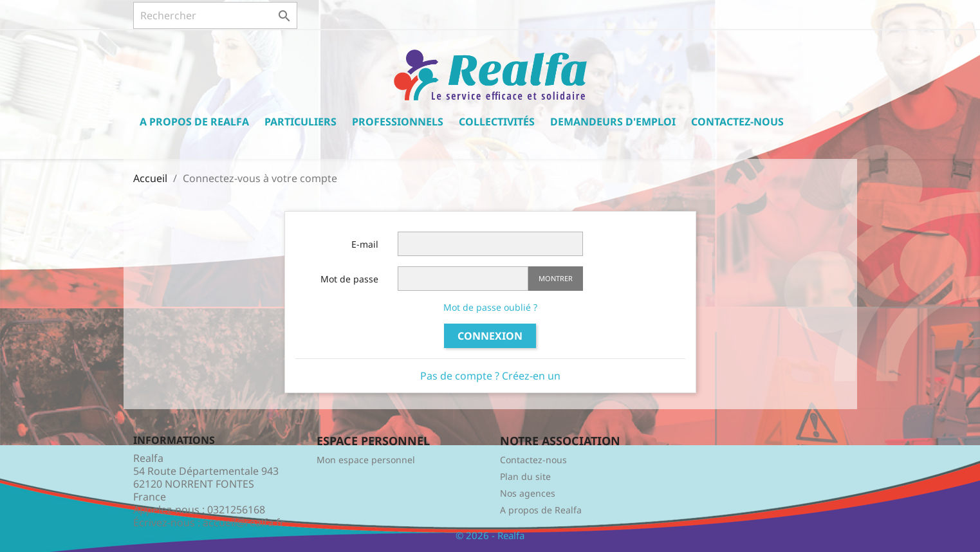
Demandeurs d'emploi (613, 122)
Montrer (556, 278)
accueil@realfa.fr (244, 522)
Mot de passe (349, 279)
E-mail (365, 244)
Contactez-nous (737, 122)
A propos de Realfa (194, 122)
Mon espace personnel (366, 460)
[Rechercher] (215, 15)
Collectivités (497, 122)
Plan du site (525, 476)
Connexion (490, 336)
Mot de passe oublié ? (490, 307)
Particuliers (300, 122)
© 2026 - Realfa (490, 535)
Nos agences (528, 493)
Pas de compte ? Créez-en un (490, 376)
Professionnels (398, 122)
